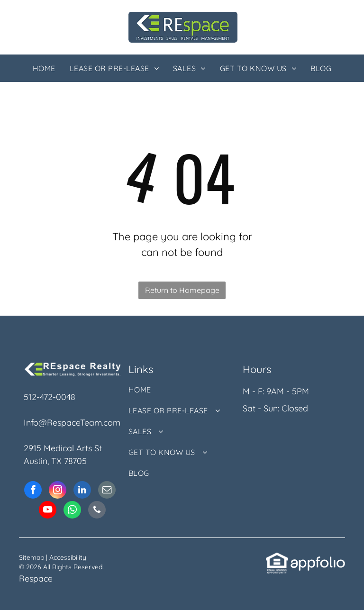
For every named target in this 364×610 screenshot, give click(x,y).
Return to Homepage (182, 290)
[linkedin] (82, 491)
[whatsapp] (72, 511)
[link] (277, 558)
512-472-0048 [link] (50, 397)
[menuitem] (44, 68)
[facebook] (33, 491)
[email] (107, 491)
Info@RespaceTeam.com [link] (72, 423)
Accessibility (68, 557)
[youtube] (48, 511)
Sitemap (32, 557)
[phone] (97, 511)
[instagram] (58, 491)
